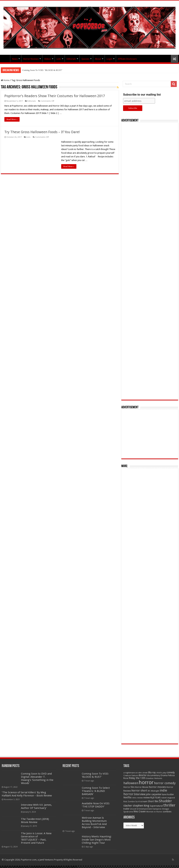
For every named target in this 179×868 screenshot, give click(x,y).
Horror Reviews (31, 59)
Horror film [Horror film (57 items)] (129, 787)
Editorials (71, 59)
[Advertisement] (150, 261)
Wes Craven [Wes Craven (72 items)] (140, 811)
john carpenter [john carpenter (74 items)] (154, 794)
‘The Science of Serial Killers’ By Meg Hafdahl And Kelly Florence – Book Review (27, 794)
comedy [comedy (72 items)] (171, 772)
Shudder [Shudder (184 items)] (165, 801)
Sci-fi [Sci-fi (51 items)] (137, 801)
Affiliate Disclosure (127, 59)
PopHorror (5, 58)
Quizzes (85, 59)
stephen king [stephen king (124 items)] (141, 806)
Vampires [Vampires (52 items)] (157, 809)
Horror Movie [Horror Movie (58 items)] (142, 787)
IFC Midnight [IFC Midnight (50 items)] (153, 791)
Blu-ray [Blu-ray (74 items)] (152, 772)
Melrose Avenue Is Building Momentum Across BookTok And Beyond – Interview (94, 822)
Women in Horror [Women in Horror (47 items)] (154, 812)
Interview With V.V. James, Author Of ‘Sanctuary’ (36, 806)
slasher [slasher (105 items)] (128, 806)
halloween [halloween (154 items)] (131, 783)
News (15, 59)
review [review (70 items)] (146, 798)
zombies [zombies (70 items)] (167, 812)
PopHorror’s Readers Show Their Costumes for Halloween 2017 (55, 96)
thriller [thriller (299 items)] (169, 805)
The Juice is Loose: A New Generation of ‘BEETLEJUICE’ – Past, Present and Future (36, 838)
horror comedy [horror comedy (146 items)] (165, 783)
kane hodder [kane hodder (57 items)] (168, 794)
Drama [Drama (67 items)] (164, 775)
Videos (48, 59)
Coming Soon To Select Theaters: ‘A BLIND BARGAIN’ (96, 791)
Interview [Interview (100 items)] (140, 794)
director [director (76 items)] (143, 775)
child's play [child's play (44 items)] (161, 773)
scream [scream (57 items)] (144, 801)
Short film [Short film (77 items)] (153, 801)
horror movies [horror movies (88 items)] (157, 787)
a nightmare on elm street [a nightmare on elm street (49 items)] (135, 773)
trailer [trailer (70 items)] (126, 809)
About (98, 59)
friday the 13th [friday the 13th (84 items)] (137, 778)
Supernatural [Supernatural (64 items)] (156, 806)
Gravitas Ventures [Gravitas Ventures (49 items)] (154, 778)
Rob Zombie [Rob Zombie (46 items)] (129, 802)
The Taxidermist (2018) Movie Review (35, 821)
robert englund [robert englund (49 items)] (168, 798)
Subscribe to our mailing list (142, 95)
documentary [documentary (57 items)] (154, 775)
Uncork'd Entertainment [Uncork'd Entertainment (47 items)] (141, 809)
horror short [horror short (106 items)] (139, 791)
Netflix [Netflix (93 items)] (128, 797)
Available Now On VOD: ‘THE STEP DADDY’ (96, 805)
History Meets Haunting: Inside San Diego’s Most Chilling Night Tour (97, 840)
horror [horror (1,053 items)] (146, 782)
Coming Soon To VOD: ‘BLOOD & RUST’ (42, 70)
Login (109, 59)
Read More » (12, 119)
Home (5, 80)
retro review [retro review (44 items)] (137, 798)
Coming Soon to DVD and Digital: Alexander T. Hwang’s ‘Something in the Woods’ (37, 778)
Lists (59, 59)
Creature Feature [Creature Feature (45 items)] (131, 776)
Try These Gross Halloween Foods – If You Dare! (42, 132)
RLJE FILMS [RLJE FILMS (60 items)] (155, 798)
